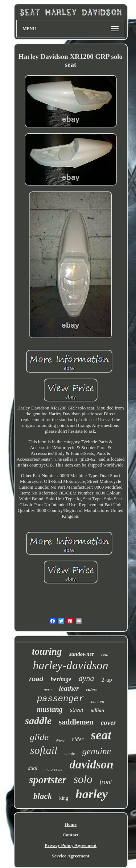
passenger (61, 699)
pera (48, 690)
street (77, 710)
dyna (86, 678)
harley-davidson (71, 665)
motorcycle (53, 769)
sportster (48, 780)
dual (32, 768)
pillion (97, 710)
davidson (92, 764)
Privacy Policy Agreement (71, 845)
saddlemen (76, 722)
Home (71, 824)
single (70, 754)
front (106, 782)
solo (83, 779)
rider (78, 739)
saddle (38, 721)
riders (92, 689)
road (36, 679)
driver (60, 741)
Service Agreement (70, 856)
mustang (50, 709)
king (64, 798)
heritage (61, 679)
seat (101, 735)
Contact (70, 835)
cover (108, 722)
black (43, 796)
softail (44, 750)
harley (92, 794)
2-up (107, 680)
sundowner (82, 654)
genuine (97, 751)
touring (47, 651)
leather (69, 688)
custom (98, 702)
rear (105, 654)
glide (39, 737)
